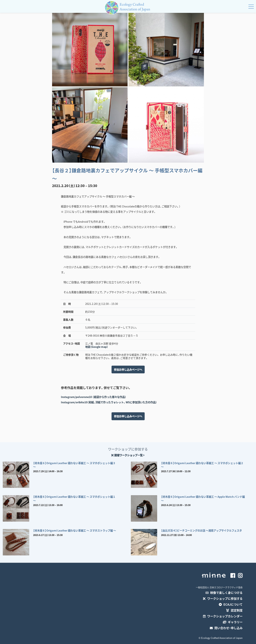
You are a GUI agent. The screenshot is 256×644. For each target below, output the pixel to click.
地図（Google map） (97, 347)
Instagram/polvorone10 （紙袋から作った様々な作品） (94, 397)
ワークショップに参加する (223, 598)
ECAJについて (231, 604)
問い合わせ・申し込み (226, 628)
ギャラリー (233, 622)
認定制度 (234, 610)
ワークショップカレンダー (223, 616)
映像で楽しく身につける (224, 593)
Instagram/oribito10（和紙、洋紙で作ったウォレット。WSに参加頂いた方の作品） (109, 402)
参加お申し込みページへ (128, 369)
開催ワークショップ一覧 (128, 455)
